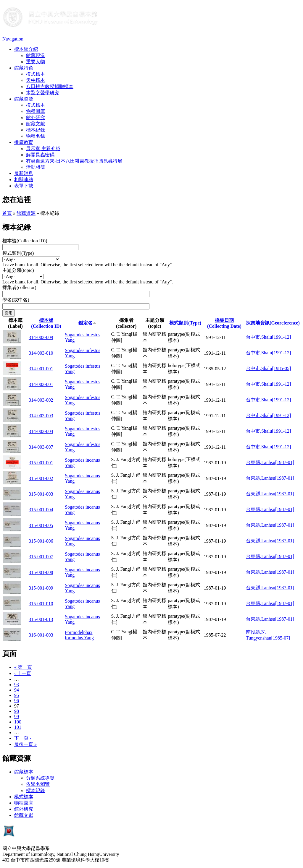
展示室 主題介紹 (43, 149)
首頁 (7, 213)
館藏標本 (24, 772)
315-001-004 (41, 510)
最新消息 (24, 173)
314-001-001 (41, 369)
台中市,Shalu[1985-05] (268, 368)
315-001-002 (41, 478)
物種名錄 (36, 136)
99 (17, 717)
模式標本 (36, 74)
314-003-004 (41, 431)
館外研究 (36, 117)
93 (17, 685)
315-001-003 (41, 494)
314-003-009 (41, 337)
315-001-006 (41, 541)
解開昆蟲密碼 (40, 155)
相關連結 (24, 180)
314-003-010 (41, 353)
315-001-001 (41, 463)
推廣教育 (24, 142)
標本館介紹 (26, 49)
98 (17, 711)
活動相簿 (36, 167)
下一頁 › (23, 738)
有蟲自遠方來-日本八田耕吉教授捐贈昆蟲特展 (74, 161)
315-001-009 (41, 588)
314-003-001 (41, 384)
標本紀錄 (36, 130)
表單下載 (24, 186)
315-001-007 (41, 557)
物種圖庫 (36, 111)
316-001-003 (41, 635)
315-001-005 (41, 525)
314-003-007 (41, 447)
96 (17, 701)
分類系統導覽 (40, 778)
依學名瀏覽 (38, 784)
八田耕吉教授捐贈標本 (50, 86)
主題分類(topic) (18, 270)
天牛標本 (36, 80)
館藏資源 (24, 99)
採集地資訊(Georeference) (273, 323)
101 (18, 727)
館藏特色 (24, 68)
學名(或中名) (16, 300)
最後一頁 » (25, 744)
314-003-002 (41, 400)
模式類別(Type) (18, 253)
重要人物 (36, 62)
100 (18, 722)
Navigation (13, 39)
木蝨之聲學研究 (43, 93)
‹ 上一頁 (23, 673)
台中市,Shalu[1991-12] (268, 337)
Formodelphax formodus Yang (79, 635)
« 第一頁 (23, 667)
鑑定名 (87, 323)
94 (17, 690)
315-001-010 (41, 604)
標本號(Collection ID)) (25, 241)
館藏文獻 (36, 124)
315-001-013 (41, 619)
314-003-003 (41, 416)
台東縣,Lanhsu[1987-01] (270, 462)
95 (17, 695)
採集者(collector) (19, 287)
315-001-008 (41, 572)
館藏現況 (36, 55)
